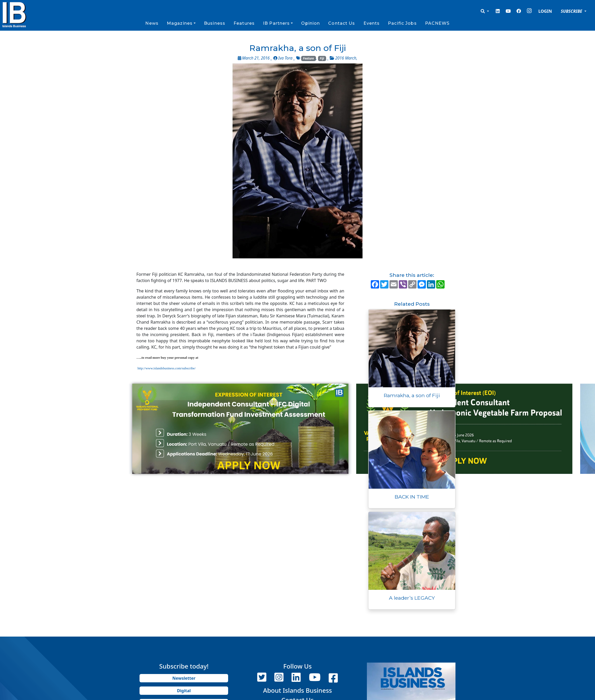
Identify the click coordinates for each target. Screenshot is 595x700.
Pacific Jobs (402, 23)
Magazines (180, 23)
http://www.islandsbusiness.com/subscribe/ (167, 368)
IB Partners (276, 23)
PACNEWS (437, 23)
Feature (308, 58)
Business (215, 23)
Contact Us (342, 23)
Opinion (310, 23)
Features (244, 23)
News (152, 23)
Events (372, 23)
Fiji (322, 58)
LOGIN (545, 11)
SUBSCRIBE (572, 11)
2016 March (346, 58)
